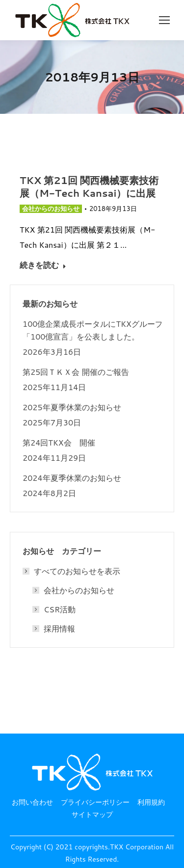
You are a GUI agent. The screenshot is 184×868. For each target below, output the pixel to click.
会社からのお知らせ (51, 209)
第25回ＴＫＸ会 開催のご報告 (76, 372)
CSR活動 (60, 609)
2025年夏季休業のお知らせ (72, 407)
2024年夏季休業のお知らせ (72, 478)
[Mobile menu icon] (164, 20)
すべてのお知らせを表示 (72, 571)
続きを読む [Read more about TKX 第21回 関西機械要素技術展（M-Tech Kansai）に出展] (43, 265)
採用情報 (59, 629)
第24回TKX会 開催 (59, 443)
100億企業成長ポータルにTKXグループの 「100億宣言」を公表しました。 (97, 330)
